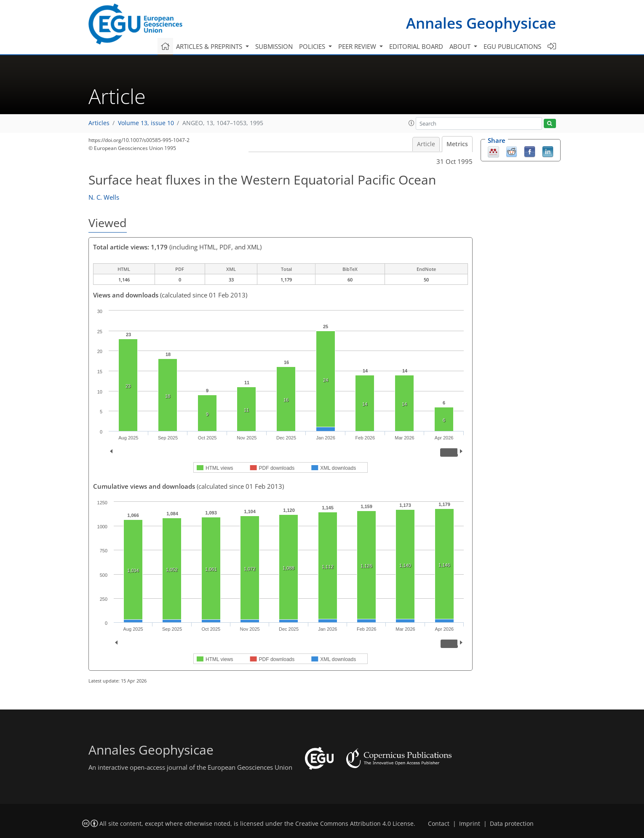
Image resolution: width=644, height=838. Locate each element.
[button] (412, 123)
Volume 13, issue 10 (146, 123)
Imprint (470, 824)
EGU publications (512, 46)
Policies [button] (313, 46)
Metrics (457, 144)
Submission (274, 46)
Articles (99, 123)
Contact (439, 824)
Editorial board (416, 46)
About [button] (461, 46)
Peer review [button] (358, 46)
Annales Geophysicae (481, 23)
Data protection (512, 824)
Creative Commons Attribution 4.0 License (354, 824)
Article (426, 144)
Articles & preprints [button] (210, 46)
